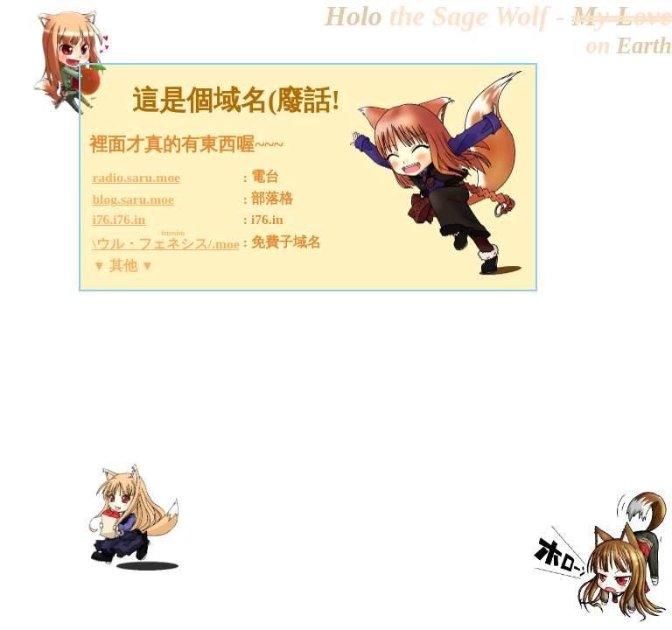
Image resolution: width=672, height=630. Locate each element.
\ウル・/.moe (165, 244)
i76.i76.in (119, 219)
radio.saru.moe (136, 177)
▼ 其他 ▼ (123, 266)
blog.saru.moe (133, 199)
